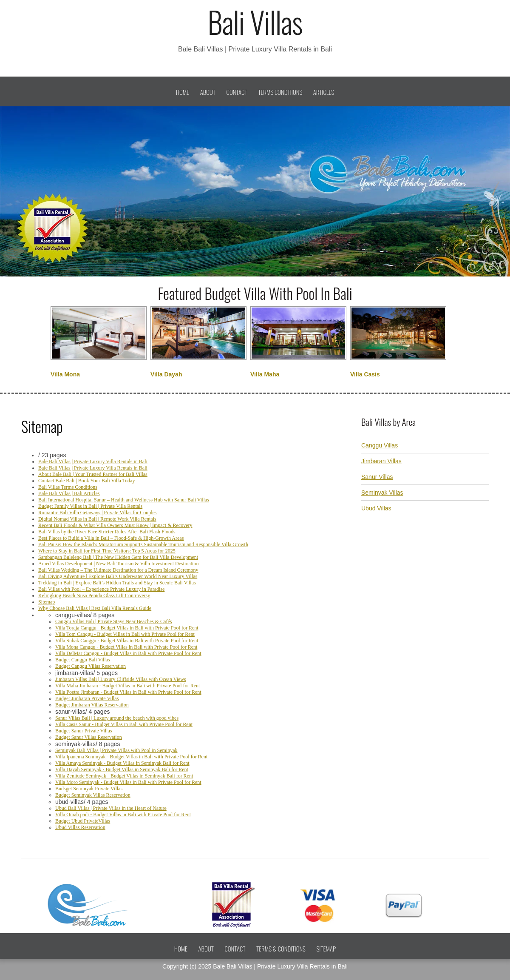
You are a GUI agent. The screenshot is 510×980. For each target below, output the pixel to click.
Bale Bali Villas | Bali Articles (69, 493)
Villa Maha (265, 374)
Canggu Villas (380, 445)
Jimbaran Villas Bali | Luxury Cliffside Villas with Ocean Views (121, 679)
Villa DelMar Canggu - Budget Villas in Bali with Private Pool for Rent (128, 653)
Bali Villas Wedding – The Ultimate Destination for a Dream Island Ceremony (118, 570)
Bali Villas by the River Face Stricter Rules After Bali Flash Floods (107, 532)
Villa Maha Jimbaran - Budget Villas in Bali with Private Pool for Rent (127, 686)
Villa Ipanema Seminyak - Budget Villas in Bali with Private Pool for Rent (131, 757)
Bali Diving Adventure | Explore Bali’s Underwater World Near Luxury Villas (118, 576)
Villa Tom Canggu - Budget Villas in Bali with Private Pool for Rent (125, 634)
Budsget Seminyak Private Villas (89, 789)
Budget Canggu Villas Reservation (91, 666)
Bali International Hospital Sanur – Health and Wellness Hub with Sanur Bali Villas (124, 500)
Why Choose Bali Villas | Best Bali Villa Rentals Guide (95, 608)
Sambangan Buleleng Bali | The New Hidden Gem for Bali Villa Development (118, 557)
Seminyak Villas (382, 493)
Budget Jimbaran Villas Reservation (92, 705)
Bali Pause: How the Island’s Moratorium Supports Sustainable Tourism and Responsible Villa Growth (143, 544)
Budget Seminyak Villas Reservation (93, 795)
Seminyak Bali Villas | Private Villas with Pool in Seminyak (116, 750)
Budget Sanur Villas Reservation (89, 737)
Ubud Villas (376, 508)
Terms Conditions (280, 92)
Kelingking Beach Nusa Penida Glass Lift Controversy (94, 595)
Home (183, 92)
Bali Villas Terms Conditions (68, 487)
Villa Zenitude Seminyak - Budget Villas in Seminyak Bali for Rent (124, 776)
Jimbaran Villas (381, 461)
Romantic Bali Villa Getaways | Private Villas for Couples (97, 513)
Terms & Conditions (281, 949)
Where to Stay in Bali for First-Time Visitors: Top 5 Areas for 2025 (107, 551)
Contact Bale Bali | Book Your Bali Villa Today (86, 481)
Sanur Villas (377, 477)
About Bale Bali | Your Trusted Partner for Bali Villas (93, 474)
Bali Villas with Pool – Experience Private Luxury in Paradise (101, 589)
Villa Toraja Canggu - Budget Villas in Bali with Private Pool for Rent (127, 628)
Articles (324, 92)
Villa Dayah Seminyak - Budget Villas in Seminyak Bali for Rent (122, 769)
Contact (237, 92)
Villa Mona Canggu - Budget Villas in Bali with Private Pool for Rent (126, 647)
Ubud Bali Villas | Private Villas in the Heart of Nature (111, 808)
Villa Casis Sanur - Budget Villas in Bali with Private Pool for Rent (124, 724)
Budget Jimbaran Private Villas (87, 698)
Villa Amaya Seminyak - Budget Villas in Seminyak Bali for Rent (122, 763)
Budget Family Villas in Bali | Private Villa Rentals (90, 506)
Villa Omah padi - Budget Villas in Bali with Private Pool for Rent (123, 815)
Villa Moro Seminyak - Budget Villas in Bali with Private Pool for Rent (128, 782)
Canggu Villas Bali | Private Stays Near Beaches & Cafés (113, 621)
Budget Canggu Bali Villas (83, 660)
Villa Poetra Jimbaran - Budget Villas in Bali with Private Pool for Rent (128, 692)
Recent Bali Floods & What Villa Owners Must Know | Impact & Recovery (115, 525)
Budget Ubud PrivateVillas (83, 821)
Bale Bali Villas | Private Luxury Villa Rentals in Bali (93, 462)
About (208, 92)
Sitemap (47, 602)
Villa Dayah (166, 374)
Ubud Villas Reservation (80, 827)
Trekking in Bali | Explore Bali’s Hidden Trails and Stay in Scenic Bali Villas (117, 583)
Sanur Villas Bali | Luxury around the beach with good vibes (117, 718)
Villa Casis (365, 374)
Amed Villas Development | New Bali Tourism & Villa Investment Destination (118, 564)
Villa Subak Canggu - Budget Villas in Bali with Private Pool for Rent (127, 641)
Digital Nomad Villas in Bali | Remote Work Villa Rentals (97, 519)
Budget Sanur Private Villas (84, 731)
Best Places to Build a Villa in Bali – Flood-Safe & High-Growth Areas (111, 538)
